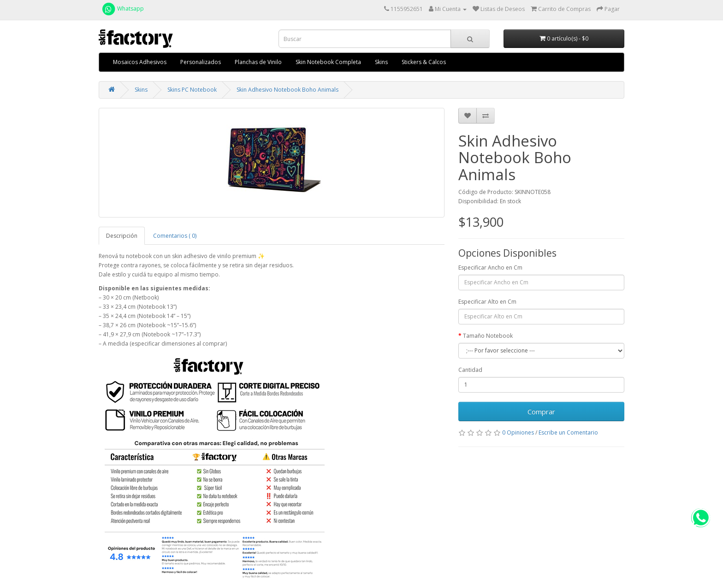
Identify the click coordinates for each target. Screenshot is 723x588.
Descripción (122, 236)
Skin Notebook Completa (328, 62)
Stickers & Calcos (424, 62)
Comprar (541, 412)
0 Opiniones (518, 432)
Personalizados (201, 62)
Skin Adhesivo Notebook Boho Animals (287, 90)
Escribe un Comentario (568, 432)
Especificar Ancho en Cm (490, 268)
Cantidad (470, 370)
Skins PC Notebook (192, 90)
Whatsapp (122, 9)
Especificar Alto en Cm (487, 302)
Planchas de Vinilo (258, 62)
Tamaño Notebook (488, 336)
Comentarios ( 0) (175, 236)
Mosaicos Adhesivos (140, 62)
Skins (381, 62)
